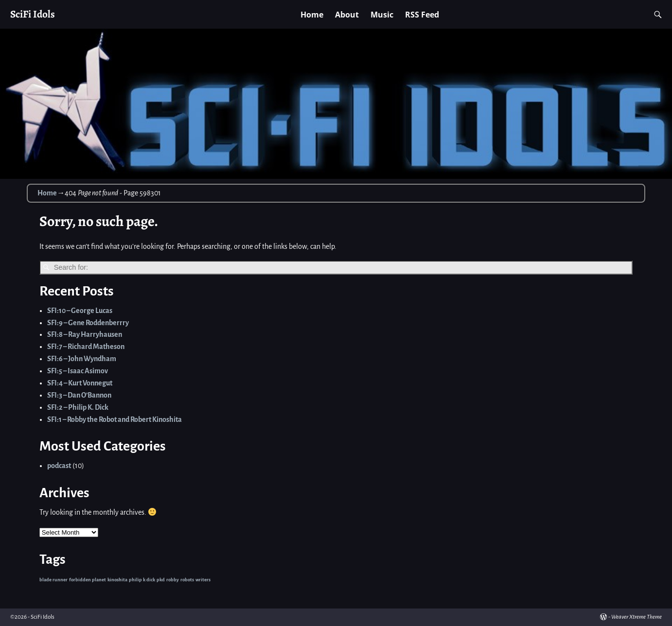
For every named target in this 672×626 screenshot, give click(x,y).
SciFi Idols (33, 14)
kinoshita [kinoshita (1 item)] (117, 580)
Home (312, 15)
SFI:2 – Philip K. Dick (78, 407)
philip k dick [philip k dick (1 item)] (142, 580)
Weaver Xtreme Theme (637, 617)
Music (382, 15)
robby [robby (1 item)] (173, 580)
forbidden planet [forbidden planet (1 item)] (88, 580)
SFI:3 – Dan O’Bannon (79, 395)
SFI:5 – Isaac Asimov (78, 371)
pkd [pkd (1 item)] (161, 580)
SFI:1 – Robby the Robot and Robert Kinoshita (115, 419)
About (347, 15)
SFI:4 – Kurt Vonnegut (80, 383)
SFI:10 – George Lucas (80, 311)
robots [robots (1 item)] (187, 580)
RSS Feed (422, 15)
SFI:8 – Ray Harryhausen (85, 334)
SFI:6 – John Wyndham (82, 359)
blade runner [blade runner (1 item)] (53, 580)
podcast (59, 466)
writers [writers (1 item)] (203, 580)
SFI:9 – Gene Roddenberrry (88, 323)
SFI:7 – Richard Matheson (86, 347)
